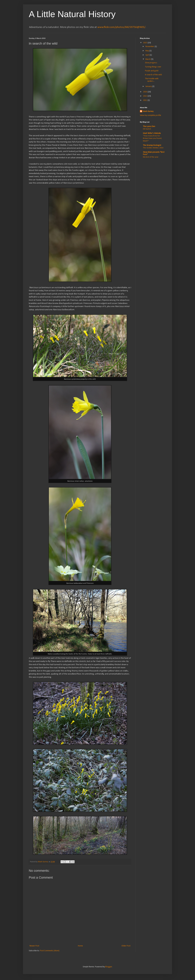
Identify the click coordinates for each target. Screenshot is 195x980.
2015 (145, 43)
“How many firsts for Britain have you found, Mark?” (152, 138)
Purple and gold (152, 71)
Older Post (126, 946)
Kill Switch (147, 129)
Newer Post (34, 946)
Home (80, 946)
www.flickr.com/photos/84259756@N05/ (121, 27)
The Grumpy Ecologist (152, 145)
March (148, 59)
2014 (145, 92)
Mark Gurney (148, 111)
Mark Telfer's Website (152, 133)
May (147, 51)
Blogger (109, 967)
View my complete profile (150, 115)
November (150, 47)
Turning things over (153, 67)
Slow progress (151, 63)
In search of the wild (153, 75)
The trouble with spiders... (152, 80)
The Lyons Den (149, 126)
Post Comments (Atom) (50, 951)
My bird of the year (151, 157)
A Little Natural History (72, 14)
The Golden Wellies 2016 (153, 148)
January (149, 86)
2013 (145, 96)
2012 (145, 100)
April (148, 55)
